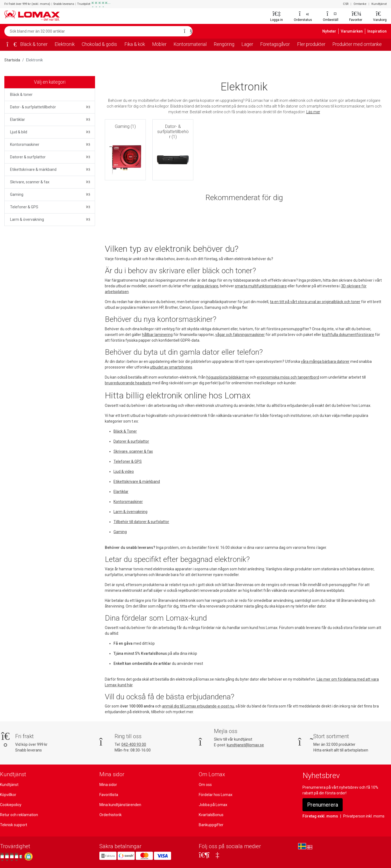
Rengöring (224, 44)
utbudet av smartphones (169, 367)
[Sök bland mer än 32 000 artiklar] (93, 31)
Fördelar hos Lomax (216, 795)
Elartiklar (17, 119)
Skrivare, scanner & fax (30, 182)
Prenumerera (323, 805)
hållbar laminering (143, 335)
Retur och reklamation (19, 815)
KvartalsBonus (211, 815)
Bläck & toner (33, 44)
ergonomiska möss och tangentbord (285, 377)
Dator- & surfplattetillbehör (32, 107)
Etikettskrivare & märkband (33, 169)
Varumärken (354, 31)
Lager (247, 44)
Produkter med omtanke (357, 44)
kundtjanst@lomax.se (245, 745)
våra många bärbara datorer (321, 361)
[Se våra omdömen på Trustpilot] (12, 856)
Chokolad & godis (99, 44)
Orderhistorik (110, 815)
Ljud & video (124, 471)
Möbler (160, 44)
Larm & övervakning (27, 219)
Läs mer (313, 112)
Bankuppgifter (210, 825)
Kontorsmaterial (190, 44)
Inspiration (378, 31)
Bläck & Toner (125, 431)
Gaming (17, 194)
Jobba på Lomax (213, 805)
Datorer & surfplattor (27, 157)
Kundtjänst (379, 4)
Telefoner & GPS (24, 207)
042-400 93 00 (134, 744)
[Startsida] (10, 45)
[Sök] (187, 31)
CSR (346, 4)
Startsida (12, 60)
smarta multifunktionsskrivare (258, 286)
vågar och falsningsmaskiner (224, 335)
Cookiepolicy (11, 805)
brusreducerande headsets (127, 383)
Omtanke (361, 4)
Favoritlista (109, 795)
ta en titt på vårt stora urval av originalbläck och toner (313, 302)
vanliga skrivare (203, 286)
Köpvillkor (8, 795)
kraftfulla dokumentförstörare (329, 335)
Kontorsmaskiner (24, 144)
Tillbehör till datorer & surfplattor (140, 522)
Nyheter (333, 31)
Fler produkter (311, 44)
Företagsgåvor (274, 44)
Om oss (205, 785)
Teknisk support (13, 825)
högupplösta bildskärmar (226, 377)
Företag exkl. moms (319, 816)
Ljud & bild (19, 132)
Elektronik (64, 44)
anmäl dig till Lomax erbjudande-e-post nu (197, 706)
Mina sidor (108, 785)
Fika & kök (135, 44)
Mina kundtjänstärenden (120, 805)
